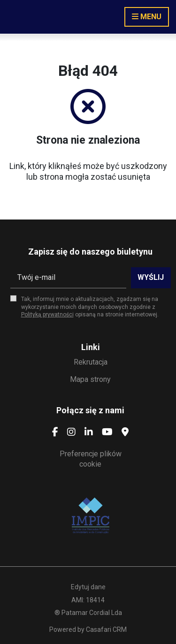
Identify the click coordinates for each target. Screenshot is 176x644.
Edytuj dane (88, 587)
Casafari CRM (106, 629)
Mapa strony (90, 379)
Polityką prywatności (47, 315)
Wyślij (151, 277)
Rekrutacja (91, 362)
